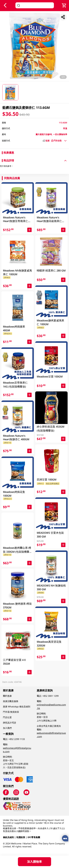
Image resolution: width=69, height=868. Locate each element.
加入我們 (7, 728)
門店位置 (7, 717)
